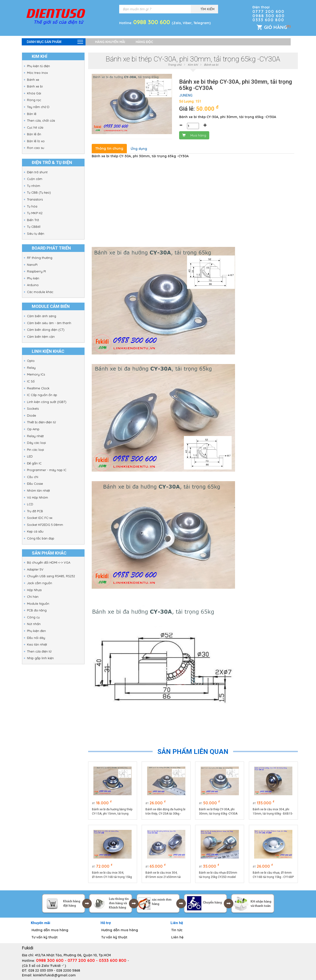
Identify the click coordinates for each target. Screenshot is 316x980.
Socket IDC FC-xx (40, 518)
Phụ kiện (33, 278)
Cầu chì (33, 477)
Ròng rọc (34, 100)
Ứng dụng (139, 149)
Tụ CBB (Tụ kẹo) (39, 192)
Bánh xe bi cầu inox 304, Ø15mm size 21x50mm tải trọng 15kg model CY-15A (163, 875)
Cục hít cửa (35, 127)
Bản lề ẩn (34, 134)
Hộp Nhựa (34, 590)
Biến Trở (33, 220)
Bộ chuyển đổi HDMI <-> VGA (49, 562)
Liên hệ (177, 937)
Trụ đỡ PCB (35, 511)
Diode (32, 415)
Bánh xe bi (35, 86)
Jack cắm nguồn (40, 583)
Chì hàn (33, 597)
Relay (31, 368)
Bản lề (32, 114)
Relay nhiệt (35, 436)
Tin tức (177, 930)
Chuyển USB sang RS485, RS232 (51, 576)
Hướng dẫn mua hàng (50, 930)
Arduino (33, 285)
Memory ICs (36, 374)
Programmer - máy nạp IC (47, 470)
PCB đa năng (37, 610)
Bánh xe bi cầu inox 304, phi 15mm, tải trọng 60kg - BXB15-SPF (273, 812)
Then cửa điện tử (39, 651)
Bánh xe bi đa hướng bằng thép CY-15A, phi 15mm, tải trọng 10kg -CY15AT (112, 812)
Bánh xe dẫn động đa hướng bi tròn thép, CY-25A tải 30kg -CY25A (165, 812)
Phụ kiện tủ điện (38, 66)
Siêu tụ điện (36, 234)
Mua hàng (194, 135)
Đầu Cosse (35, 484)
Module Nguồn (38, 604)
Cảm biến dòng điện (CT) (46, 330)
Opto (31, 361)
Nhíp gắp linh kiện (40, 658)
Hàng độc (144, 42)
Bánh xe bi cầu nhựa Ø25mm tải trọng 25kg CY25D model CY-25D (218, 875)
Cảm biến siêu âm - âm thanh (49, 323)
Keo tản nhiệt (37, 644)
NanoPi (32, 265)
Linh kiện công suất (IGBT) (47, 402)
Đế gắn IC (34, 463)
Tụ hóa (32, 206)
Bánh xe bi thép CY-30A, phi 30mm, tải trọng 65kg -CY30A (218, 811)
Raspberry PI (36, 271)
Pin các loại (35, 450)
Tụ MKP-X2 (35, 213)
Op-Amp (33, 429)
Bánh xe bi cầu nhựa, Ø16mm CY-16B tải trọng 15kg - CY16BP (273, 875)
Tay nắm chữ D (38, 107)
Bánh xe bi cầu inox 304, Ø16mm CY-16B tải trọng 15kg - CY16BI (112, 875)
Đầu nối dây (36, 638)
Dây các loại (36, 443)
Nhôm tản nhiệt (38, 490)
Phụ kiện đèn (36, 631)
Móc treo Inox (37, 73)
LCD (30, 504)
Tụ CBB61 (34, 227)
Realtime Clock (38, 388)
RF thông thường (40, 258)
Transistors (35, 199)
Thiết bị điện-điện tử (41, 422)
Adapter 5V (35, 569)
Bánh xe (33, 80)
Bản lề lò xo (36, 141)
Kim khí (193, 65)
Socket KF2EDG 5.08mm (45, 525)
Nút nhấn (34, 624)
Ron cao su (36, 148)
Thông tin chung (109, 148)
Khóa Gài (34, 93)
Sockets (33, 408)
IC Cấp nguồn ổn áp (42, 395)
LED (30, 456)
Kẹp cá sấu (35, 531)
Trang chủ (175, 65)
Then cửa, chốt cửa (41, 120)
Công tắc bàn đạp (41, 538)
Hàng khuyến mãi (110, 42)
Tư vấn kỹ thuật (45, 937)
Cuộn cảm (35, 179)
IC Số (31, 381)
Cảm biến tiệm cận (41, 337)
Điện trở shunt (37, 172)
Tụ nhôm (34, 186)
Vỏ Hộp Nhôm (37, 497)
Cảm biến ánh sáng (42, 316)
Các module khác (40, 292)
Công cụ (33, 617)
